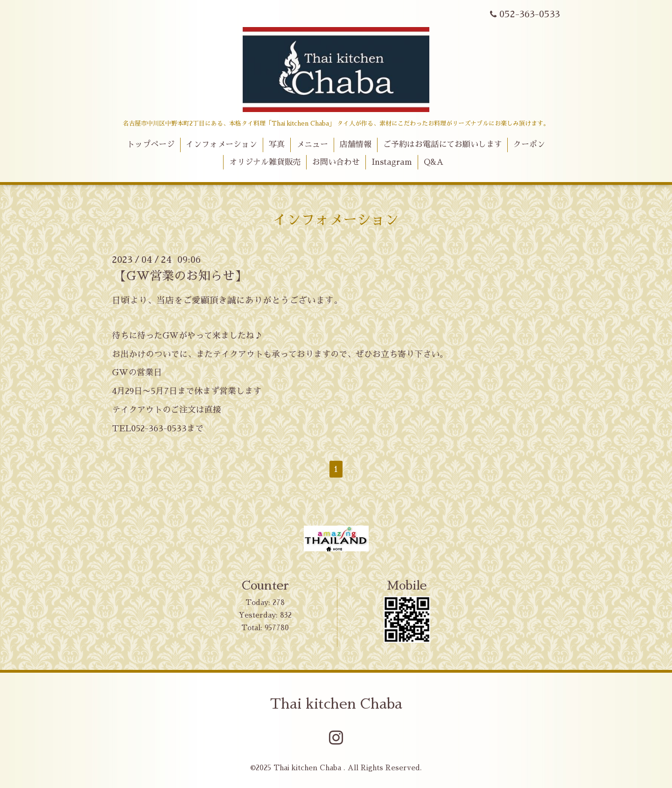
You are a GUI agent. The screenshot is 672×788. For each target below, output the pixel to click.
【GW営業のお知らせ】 (181, 276)
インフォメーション (221, 144)
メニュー (312, 144)
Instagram (392, 162)
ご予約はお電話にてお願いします (443, 144)
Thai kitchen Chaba (336, 704)
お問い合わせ (336, 162)
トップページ (151, 144)
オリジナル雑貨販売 (265, 162)
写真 (277, 144)
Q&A (434, 162)
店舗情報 (356, 144)
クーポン (529, 144)
